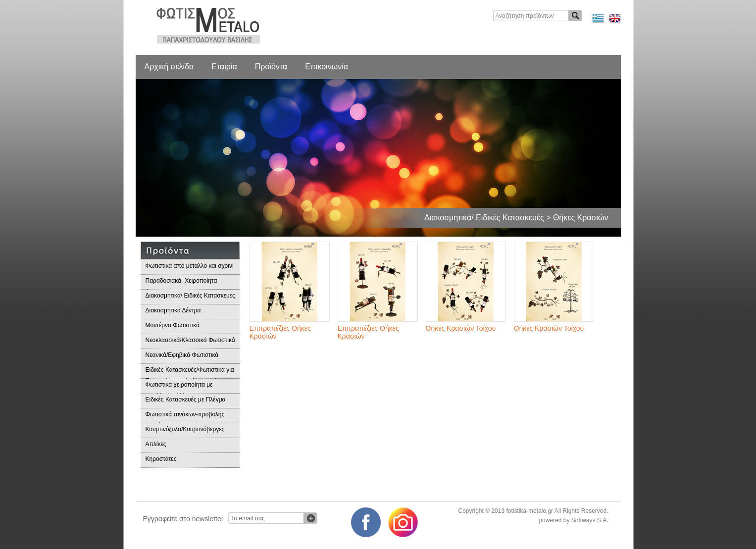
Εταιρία (224, 67)
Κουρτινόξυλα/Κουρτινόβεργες (185, 429)
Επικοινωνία (327, 67)
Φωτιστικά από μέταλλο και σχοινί (190, 266)
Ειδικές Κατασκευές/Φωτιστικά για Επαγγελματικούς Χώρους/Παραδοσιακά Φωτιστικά (190, 373)
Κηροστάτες (161, 459)
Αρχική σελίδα (169, 67)
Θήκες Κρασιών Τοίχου (461, 328)
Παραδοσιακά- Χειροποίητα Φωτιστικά (181, 283)
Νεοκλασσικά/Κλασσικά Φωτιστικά (190, 340)
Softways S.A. (590, 520)
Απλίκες (156, 444)
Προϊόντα (271, 67)
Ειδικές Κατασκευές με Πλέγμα (186, 399)
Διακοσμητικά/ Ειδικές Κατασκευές (190, 296)
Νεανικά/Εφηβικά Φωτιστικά (182, 355)
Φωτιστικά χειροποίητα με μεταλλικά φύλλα (179, 387)
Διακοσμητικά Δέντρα (173, 310)
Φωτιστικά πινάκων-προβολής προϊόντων (185, 417)
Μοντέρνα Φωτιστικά (173, 325)
